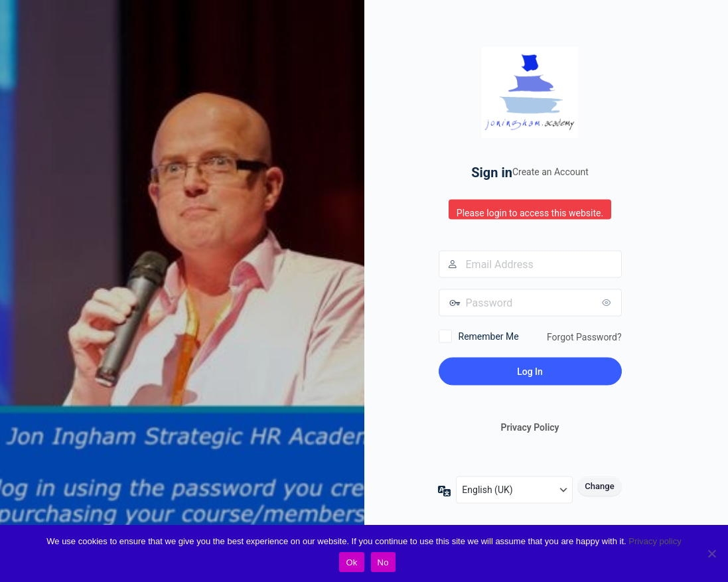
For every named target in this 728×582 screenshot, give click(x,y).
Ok (351, 562)
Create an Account (550, 172)
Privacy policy (655, 541)
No (383, 562)
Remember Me (489, 336)
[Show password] (609, 302)
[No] (711, 553)
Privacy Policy (530, 427)
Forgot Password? (584, 336)
